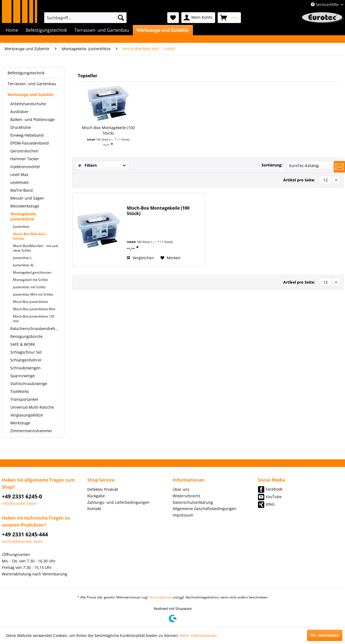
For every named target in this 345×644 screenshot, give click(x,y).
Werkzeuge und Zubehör (31, 94)
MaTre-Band (22, 190)
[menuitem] (85, 18)
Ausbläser (19, 112)
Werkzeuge (20, 423)
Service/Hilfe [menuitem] (325, 4)
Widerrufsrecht (186, 496)
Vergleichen (140, 258)
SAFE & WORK (23, 344)
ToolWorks (20, 391)
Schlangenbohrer (26, 360)
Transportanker (24, 399)
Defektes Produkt (103, 489)
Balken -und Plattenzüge (33, 119)
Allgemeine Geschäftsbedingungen (204, 509)
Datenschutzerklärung (193, 502)
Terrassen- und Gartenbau (32, 84)
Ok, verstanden (325, 635)
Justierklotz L (22, 258)
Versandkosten (161, 597)
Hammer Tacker (25, 159)
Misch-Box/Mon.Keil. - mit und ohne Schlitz (35, 248)
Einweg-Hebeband (27, 135)
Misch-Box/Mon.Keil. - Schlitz (30, 236)
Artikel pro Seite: (299, 180)
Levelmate (20, 182)
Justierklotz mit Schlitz (29, 287)
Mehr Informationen (198, 635)
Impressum (183, 515)
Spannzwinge (22, 376)
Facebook (274, 489)
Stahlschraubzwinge (29, 384)
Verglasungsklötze (27, 415)
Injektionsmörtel (25, 167)
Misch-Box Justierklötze (30, 302)
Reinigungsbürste (26, 336)
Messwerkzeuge (25, 206)
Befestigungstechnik (26, 73)
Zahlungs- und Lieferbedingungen (118, 502)
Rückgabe (96, 496)
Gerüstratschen (24, 151)
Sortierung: (272, 165)
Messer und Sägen (27, 198)
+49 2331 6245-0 (22, 496)
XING (270, 504)
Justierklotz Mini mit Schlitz (33, 294)
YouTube (274, 497)
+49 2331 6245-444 (25, 534)
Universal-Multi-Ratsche (32, 407)
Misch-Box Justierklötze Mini (34, 309)
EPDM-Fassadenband (30, 143)
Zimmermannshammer (31, 431)
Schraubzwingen (25, 368)
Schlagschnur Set (26, 352)
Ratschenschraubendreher (35, 329)
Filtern (88, 165)
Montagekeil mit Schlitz (30, 280)
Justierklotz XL (23, 265)
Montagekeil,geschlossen (32, 272)
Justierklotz (21, 227)
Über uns (181, 489)
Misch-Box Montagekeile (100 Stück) (108, 130)
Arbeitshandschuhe (28, 104)
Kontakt (94, 509)
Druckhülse (21, 127)
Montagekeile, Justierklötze (24, 216)
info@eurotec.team (19, 503)
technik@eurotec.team (22, 541)
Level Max (19, 174)
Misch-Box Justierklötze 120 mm (34, 319)
